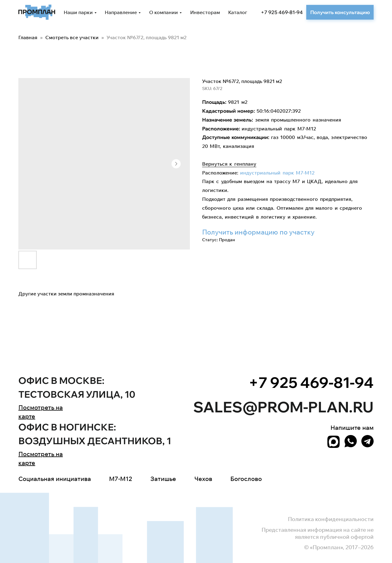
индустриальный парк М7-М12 (277, 173)
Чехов (203, 479)
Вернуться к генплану (229, 164)
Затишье (163, 479)
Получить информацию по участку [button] (258, 232)
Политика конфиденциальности (331, 519)
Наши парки (78, 12)
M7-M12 (121, 479)
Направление (121, 12)
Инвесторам (205, 12)
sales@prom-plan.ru (283, 407)
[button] (340, 12)
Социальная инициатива (55, 479)
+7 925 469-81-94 (282, 12)
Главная (28, 37)
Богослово (246, 479)
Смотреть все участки (73, 37)
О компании (164, 12)
